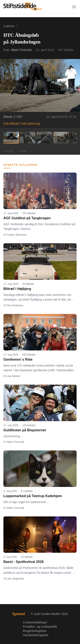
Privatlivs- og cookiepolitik (40, 627)
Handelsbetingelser (36, 635)
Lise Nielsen (14, 376)
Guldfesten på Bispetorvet (25, 430)
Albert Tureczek (21, 50)
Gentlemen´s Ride (18, 359)
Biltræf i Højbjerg (17, 289)
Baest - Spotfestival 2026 (24, 562)
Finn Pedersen (15, 305)
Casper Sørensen (17, 235)
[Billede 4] (61, 138)
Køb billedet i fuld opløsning (22, 124)
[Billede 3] (44, 138)
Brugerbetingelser (35, 631)
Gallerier (9, 26)
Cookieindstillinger (35, 622)
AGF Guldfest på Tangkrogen (27, 218)
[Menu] (74, 7)
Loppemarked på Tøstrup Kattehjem (33, 496)
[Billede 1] (11, 138)
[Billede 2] (28, 138)
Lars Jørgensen (15, 579)
